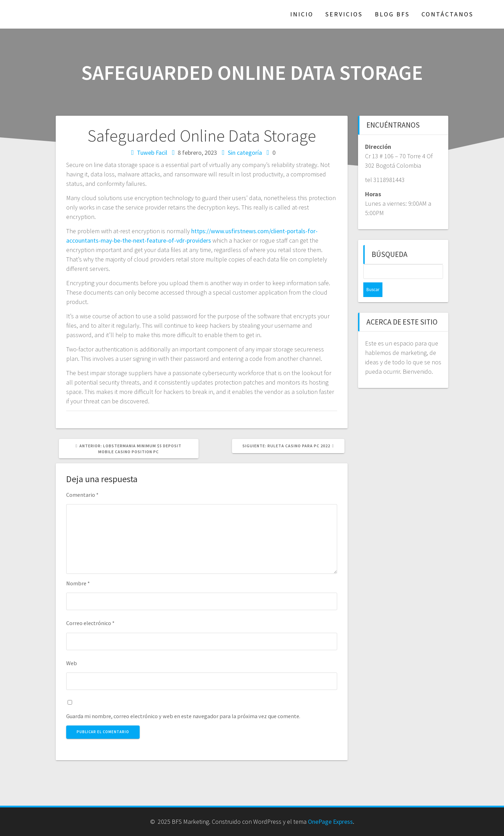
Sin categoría (245, 153)
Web (72, 663)
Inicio (302, 14)
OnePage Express (330, 822)
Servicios (344, 14)
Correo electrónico (90, 623)
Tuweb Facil (152, 153)
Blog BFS (392, 14)
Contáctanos (447, 14)
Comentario (82, 495)
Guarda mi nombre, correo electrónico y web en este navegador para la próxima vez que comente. (183, 716)
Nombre (78, 583)
